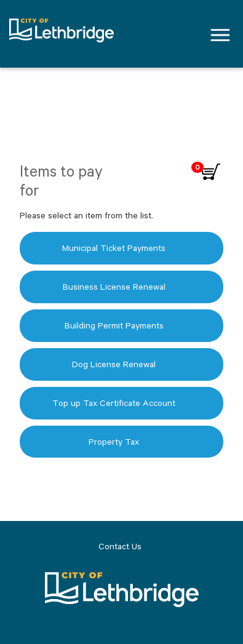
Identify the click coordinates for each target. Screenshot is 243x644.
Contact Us (120, 546)
